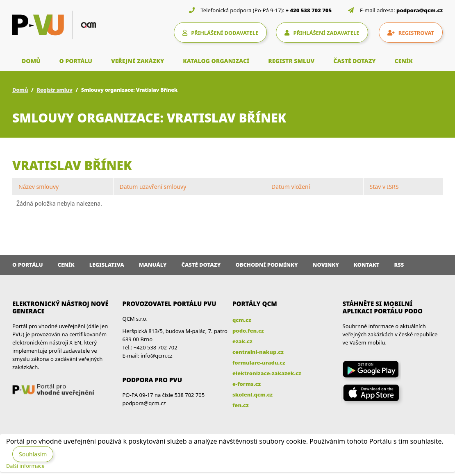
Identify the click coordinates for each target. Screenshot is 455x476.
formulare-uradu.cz (259, 363)
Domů (20, 90)
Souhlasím (33, 454)
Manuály (153, 265)
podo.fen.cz (248, 331)
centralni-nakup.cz (258, 352)
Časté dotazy (201, 265)
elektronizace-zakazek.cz (267, 373)
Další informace (25, 466)
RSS (399, 265)
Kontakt (367, 265)
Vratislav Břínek (72, 165)
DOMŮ (31, 61)
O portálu (28, 265)
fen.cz (240, 405)
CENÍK (404, 61)
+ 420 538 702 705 (309, 10)
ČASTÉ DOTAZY (354, 61)
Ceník (66, 265)
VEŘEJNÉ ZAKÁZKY (138, 61)
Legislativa (107, 265)
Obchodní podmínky (266, 265)
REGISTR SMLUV (291, 61)
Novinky (326, 265)
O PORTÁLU (76, 61)
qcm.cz (242, 320)
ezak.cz (242, 341)
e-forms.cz (247, 384)
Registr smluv (54, 90)
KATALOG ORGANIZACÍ (216, 61)
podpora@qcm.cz (420, 10)
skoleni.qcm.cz (253, 394)
